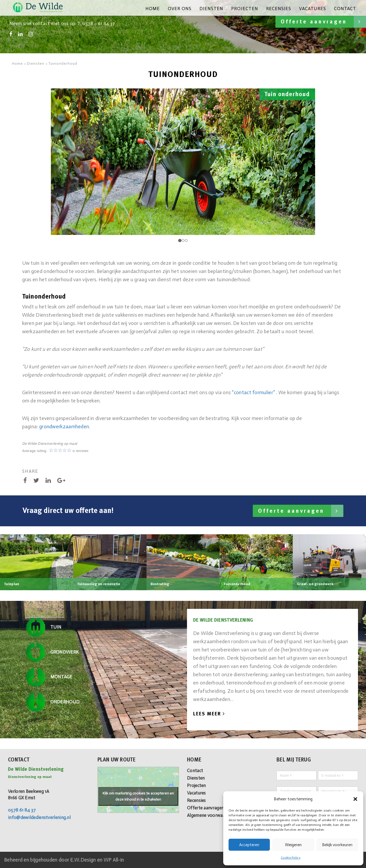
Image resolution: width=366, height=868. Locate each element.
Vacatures (313, 9)
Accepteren (249, 845)
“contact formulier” (253, 392)
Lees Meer (209, 714)
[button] (355, 799)
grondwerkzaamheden (64, 427)
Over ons (180, 9)
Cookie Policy (291, 858)
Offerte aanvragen (323, 22)
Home (153, 9)
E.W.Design (83, 860)
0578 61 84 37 (22, 810)
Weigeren (293, 845)
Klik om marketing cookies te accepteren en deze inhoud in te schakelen (138, 796)
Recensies (279, 9)
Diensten (211, 9)
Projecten (245, 9)
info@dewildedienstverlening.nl (39, 817)
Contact (345, 9)
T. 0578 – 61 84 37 (96, 23)
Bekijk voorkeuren (337, 845)
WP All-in (114, 860)
